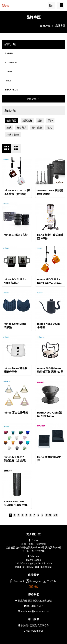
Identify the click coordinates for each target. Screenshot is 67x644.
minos (8, 81)
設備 (40, 121)
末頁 (56, 515)
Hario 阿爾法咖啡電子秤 (50, 459)
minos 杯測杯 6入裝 (16, 235)
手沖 (50, 121)
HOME (45, 26)
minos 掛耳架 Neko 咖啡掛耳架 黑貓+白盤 (50, 370)
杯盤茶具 (22, 128)
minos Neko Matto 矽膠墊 (15, 325)
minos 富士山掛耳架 (16, 413)
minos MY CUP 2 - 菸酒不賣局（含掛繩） (17, 192)
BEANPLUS (11, 90)
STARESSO (11, 62)
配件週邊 (37, 128)
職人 (50, 128)
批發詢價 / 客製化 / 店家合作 (33, 625)
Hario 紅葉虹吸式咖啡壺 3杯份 (50, 237)
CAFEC (9, 72)
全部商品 (11, 121)
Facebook (17, 581)
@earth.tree (37, 631)
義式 (9, 128)
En (51, 5)
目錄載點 (33, 586)
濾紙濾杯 (27, 121)
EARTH (9, 53)
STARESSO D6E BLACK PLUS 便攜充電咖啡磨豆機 (17, 503)
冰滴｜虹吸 (13, 135)
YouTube (50, 581)
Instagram (34, 581)
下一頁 (48, 515)
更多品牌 (34, 99)
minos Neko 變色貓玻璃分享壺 (16, 370)
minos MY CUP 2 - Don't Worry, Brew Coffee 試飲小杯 (49, 281)
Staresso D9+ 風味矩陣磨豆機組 (50, 192)
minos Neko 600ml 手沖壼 (49, 325)
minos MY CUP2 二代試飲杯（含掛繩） (16, 459)
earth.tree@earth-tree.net (35, 611)
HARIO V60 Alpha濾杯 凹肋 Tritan (49, 414)
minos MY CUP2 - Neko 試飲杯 (15, 281)
